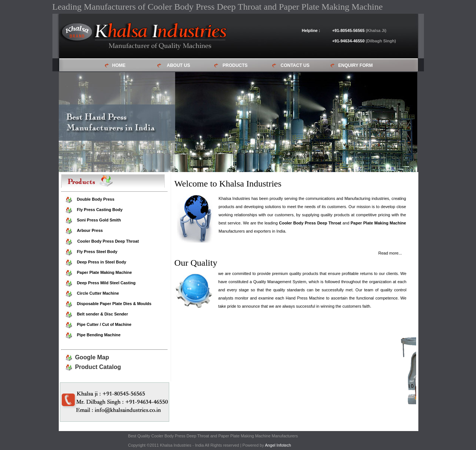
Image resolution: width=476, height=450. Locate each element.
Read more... (390, 253)
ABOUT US (179, 65)
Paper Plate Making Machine (378, 223)
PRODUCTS (235, 65)
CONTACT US (295, 65)
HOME (119, 65)
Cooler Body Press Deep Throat (310, 223)
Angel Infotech (278, 445)
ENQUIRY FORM (356, 65)
